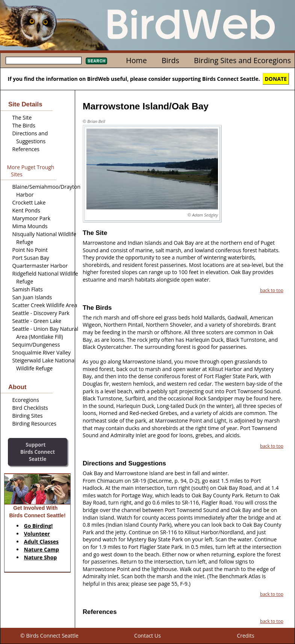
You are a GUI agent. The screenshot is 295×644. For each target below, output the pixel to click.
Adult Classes (42, 542)
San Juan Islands (32, 297)
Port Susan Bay (31, 258)
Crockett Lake (29, 202)
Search (96, 61)
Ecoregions (26, 400)
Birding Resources (34, 424)
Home (136, 60)
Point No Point (30, 250)
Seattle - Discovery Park (41, 313)
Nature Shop (41, 557)
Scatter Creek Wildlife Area (45, 305)
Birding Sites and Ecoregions (242, 60)
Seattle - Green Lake (37, 321)
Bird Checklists (30, 408)
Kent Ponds (26, 210)
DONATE (276, 79)
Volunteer (37, 534)
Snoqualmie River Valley (42, 352)
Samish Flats (28, 289)
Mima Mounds (30, 226)
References (26, 149)
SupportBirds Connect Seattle (38, 452)
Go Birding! (39, 526)
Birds (170, 60)
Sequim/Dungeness (36, 345)
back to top (272, 290)
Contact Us (147, 636)
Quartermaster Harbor (40, 266)
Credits (245, 636)
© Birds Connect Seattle (49, 636)
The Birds (24, 125)
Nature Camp (42, 549)
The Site (22, 117)
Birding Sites (28, 416)
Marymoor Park (32, 218)
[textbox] (44, 61)
